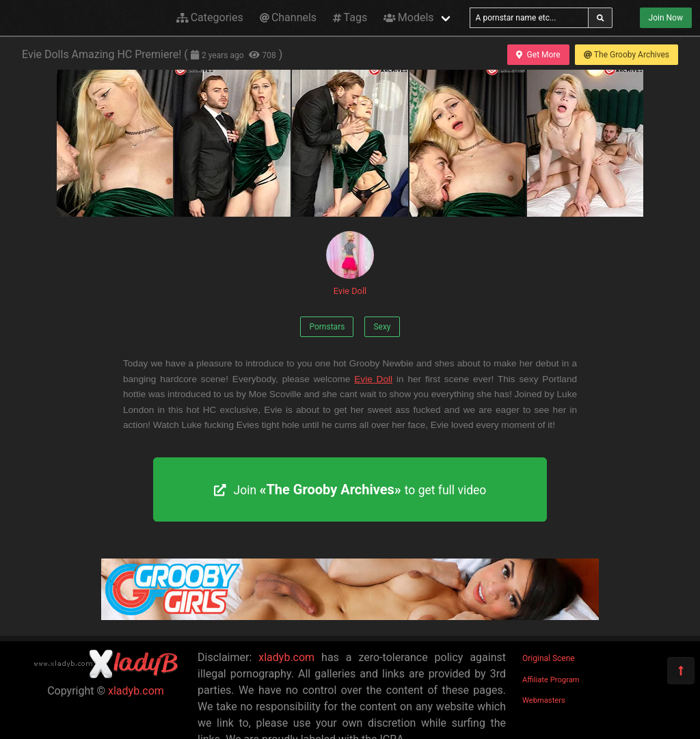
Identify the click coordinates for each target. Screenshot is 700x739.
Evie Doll (350, 264)
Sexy (382, 327)
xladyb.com (136, 691)
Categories (210, 17)
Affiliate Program (551, 680)
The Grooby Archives (627, 55)
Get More (538, 55)
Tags (350, 17)
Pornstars (327, 327)
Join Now (666, 18)
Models (408, 17)
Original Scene (549, 658)
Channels (288, 17)
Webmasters (544, 700)
